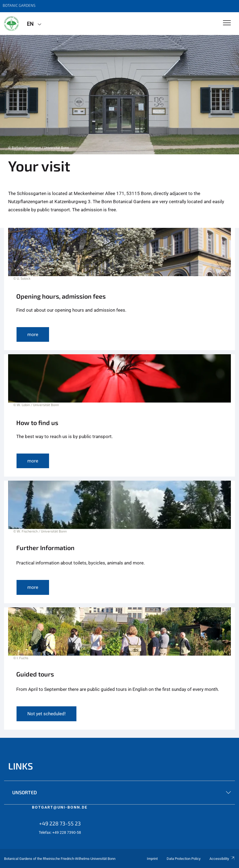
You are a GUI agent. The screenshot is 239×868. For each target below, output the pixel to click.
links (21, 766)
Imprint (152, 859)
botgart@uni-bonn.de (60, 807)
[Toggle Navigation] (227, 23)
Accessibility (222, 859)
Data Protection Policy (184, 859)
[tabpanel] (119, 95)
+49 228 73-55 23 (60, 823)
